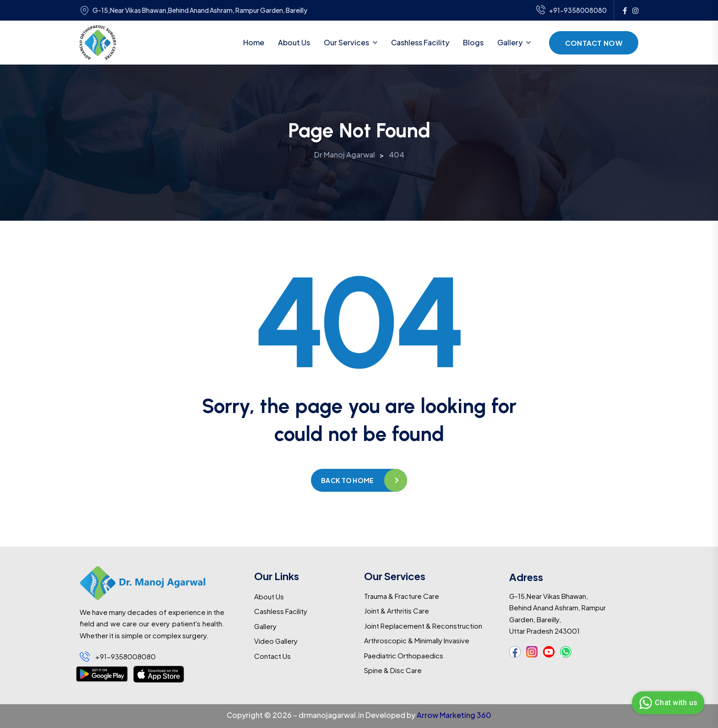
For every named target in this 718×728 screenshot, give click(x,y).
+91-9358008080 (571, 11)
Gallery (510, 42)
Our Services (346, 42)
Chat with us (667, 703)
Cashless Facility (420, 42)
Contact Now (594, 43)
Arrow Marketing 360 (454, 715)
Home (254, 42)
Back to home (347, 480)
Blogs (473, 42)
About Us (294, 42)
